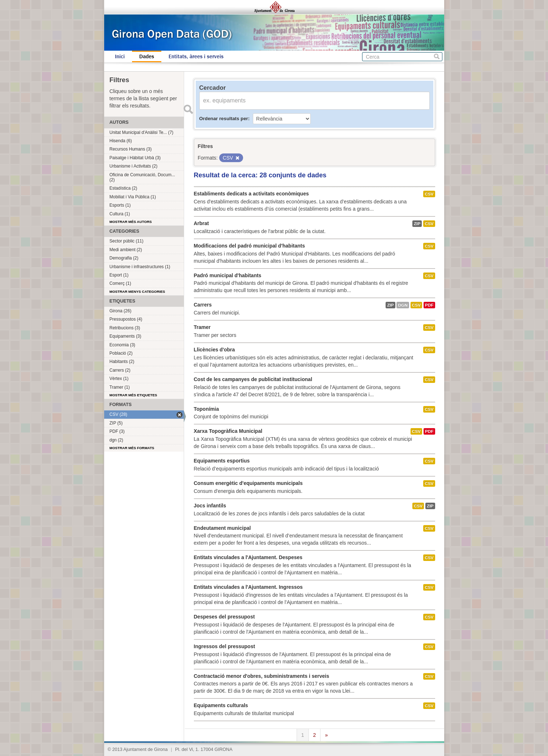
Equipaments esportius (222, 461)
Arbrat (201, 223)
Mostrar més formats (132, 448)
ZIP (417, 224)
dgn (403, 305)
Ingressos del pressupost (225, 646)
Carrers (203, 305)
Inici (120, 56)
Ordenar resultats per (224, 119)
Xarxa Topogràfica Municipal (228, 431)
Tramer (202, 327)
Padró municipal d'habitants (228, 275)
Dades (147, 56)
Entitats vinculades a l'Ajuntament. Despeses (248, 557)
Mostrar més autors (131, 222)
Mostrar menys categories (137, 292)
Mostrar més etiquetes (133, 395)
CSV (429, 194)
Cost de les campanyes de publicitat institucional (253, 379)
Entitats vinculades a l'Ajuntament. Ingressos (248, 587)
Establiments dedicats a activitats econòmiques (251, 194)
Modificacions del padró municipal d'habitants (249, 246)
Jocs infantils (210, 506)
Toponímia (207, 409)
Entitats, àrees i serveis (196, 56)
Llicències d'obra (214, 350)
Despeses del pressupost (224, 617)
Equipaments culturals (221, 705)
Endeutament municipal (222, 528)
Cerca (437, 57)
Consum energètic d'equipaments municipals (248, 483)
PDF (429, 305)
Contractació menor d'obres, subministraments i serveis (262, 676)
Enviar (188, 109)
